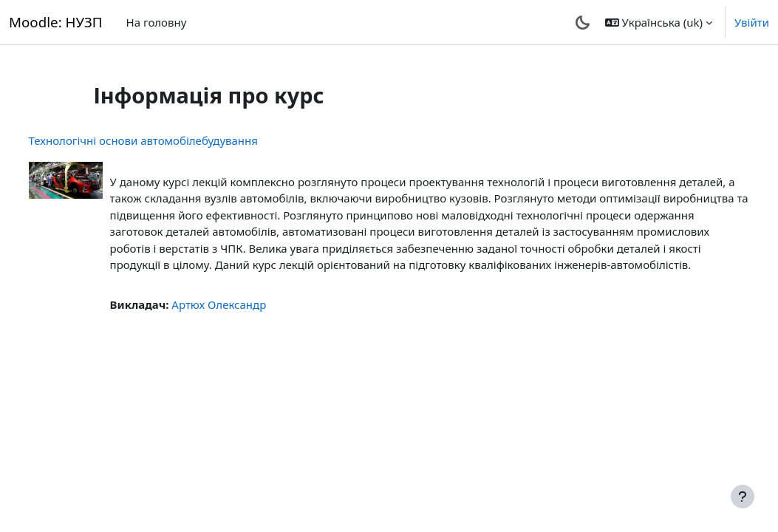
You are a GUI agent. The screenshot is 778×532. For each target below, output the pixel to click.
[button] (659, 22)
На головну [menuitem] (157, 22)
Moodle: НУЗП (56, 22)
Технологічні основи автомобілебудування (171, 140)
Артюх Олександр (247, 321)
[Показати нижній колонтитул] (743, 497)
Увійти (752, 22)
